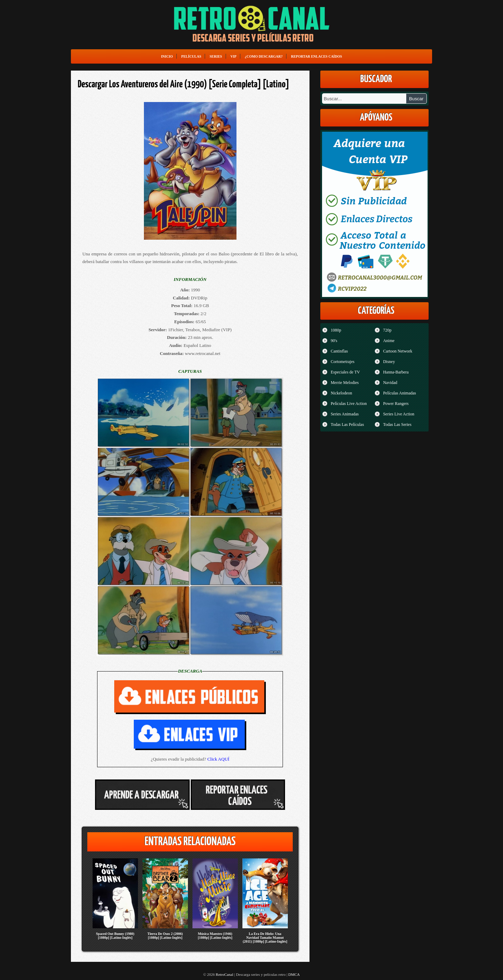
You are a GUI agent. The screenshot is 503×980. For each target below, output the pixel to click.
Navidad (390, 383)
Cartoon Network (398, 351)
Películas (191, 56)
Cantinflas (339, 351)
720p (387, 330)
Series (216, 56)
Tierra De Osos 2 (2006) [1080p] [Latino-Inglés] (165, 936)
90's (334, 341)
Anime (389, 341)
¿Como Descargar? (264, 56)
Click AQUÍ (218, 759)
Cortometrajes (343, 362)
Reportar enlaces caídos (316, 56)
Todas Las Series (397, 424)
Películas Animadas (400, 393)
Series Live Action (399, 414)
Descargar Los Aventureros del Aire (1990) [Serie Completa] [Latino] (184, 85)
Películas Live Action (349, 404)
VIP (234, 56)
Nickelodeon (341, 393)
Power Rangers (396, 404)
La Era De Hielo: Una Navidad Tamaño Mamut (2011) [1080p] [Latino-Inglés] (265, 938)
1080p (336, 330)
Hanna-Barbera (396, 372)
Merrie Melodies (345, 383)
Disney (389, 362)
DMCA (294, 974)
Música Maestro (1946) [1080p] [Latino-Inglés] (215, 936)
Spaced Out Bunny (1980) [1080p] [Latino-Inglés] (115, 936)
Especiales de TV (345, 372)
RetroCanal (225, 974)
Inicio (167, 56)
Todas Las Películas (347, 424)
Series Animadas (345, 414)
